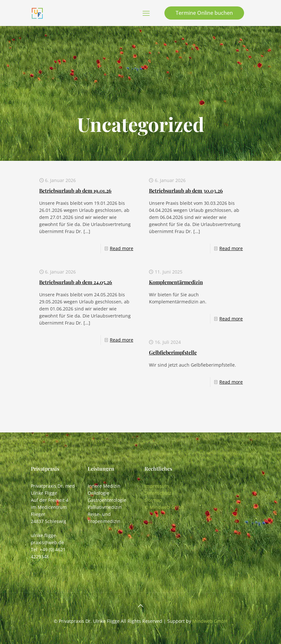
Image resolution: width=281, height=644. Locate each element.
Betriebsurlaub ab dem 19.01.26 (75, 191)
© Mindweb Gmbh (164, 507)
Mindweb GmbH (210, 621)
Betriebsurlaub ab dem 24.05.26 (76, 282)
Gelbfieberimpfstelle (173, 352)
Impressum (157, 486)
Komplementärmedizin (176, 282)
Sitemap (153, 500)
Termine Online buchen (204, 13)
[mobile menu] (146, 13)
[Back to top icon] (141, 606)
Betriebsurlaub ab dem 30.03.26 (186, 191)
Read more (122, 248)
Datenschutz (158, 493)
